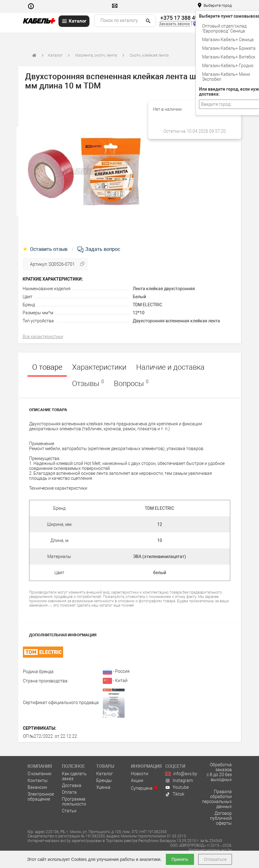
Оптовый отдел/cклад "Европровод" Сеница (224, 28)
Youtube (177, 787)
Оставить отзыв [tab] (46, 249)
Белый (139, 297)
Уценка (103, 787)
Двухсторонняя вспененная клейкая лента (176, 321)
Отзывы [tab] (88, 383)
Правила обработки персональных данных (217, 799)
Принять (180, 859)
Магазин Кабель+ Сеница (228, 40)
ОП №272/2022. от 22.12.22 (50, 736)
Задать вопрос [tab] (98, 249)
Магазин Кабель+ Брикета (229, 48)
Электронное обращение (41, 797)
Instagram (179, 780)
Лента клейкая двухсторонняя (164, 289)
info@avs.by (181, 774)
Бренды (104, 780)
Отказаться (215, 859)
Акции (137, 780)
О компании (39, 774)
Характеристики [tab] (99, 367)
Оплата (69, 792)
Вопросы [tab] (131, 383)
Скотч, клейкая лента (149, 55)
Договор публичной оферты (221, 818)
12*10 (139, 313)
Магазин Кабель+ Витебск (229, 57)
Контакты (38, 780)
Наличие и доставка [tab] (170, 367)
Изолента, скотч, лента (96, 55)
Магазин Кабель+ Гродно (228, 66)
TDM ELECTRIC (147, 305)
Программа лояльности (74, 801)
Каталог (55, 55)
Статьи (69, 811)
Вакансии (37, 787)
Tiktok (175, 794)
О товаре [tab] (47, 367)
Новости (140, 774)
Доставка (72, 785)
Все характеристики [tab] (43, 337)
